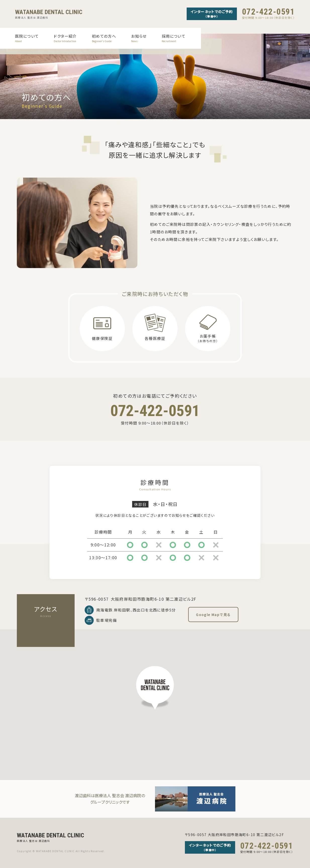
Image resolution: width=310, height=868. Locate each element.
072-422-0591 (268, 12)
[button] (155, 688)
